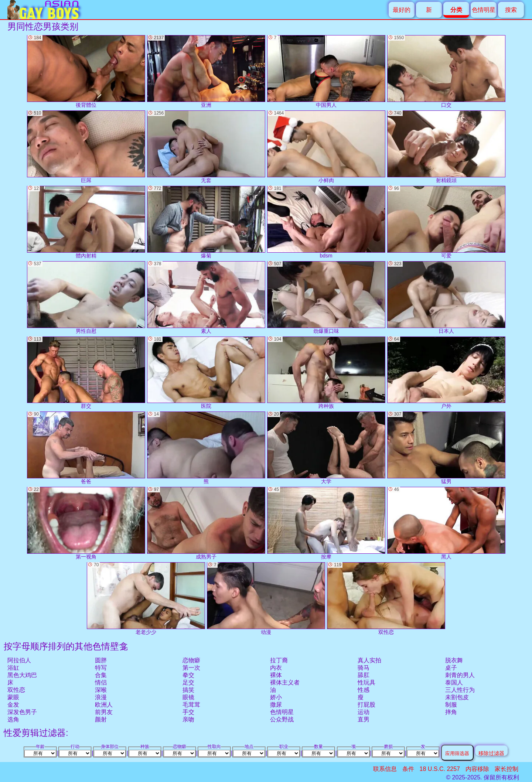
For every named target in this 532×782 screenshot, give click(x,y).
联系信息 (385, 769)
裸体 (276, 675)
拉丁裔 (279, 660)
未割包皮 (457, 697)
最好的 (402, 10)
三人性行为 (460, 690)
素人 (206, 298)
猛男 (446, 448)
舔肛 (364, 675)
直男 (364, 719)
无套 (206, 147)
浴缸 (13, 668)
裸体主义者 (285, 682)
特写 (101, 668)
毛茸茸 (191, 705)
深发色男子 (22, 712)
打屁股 (366, 705)
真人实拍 (369, 660)
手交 (188, 712)
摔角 (451, 712)
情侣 (101, 682)
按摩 (326, 523)
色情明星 (484, 10)
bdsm (326, 222)
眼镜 (188, 697)
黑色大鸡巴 (22, 675)
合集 (101, 675)
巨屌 (86, 147)
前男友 (104, 712)
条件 (408, 769)
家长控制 (507, 769)
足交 (188, 682)
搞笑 (188, 690)
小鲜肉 (326, 147)
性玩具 (366, 682)
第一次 (191, 668)
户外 (446, 373)
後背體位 (86, 71)
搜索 (511, 10)
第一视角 (86, 523)
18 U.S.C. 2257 (440, 769)
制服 (451, 705)
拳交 (188, 675)
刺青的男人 (460, 675)
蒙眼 (13, 697)
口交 (446, 71)
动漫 (266, 599)
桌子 (451, 668)
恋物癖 (191, 660)
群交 (86, 373)
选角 (13, 719)
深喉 (101, 690)
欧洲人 (104, 705)
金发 (13, 705)
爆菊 (206, 222)
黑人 (446, 523)
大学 (326, 448)
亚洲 (206, 71)
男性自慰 (86, 298)
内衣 (276, 668)
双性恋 (16, 690)
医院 (206, 373)
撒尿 (276, 705)
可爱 (446, 222)
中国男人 (326, 71)
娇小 (276, 697)
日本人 (446, 298)
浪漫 (101, 697)
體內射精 (86, 222)
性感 (364, 690)
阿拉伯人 (19, 660)
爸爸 (86, 448)
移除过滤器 (491, 753)
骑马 (364, 668)
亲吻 (188, 719)
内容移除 (477, 769)
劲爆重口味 (326, 298)
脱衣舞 (454, 660)
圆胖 (101, 660)
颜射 (101, 719)
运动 (364, 712)
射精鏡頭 (446, 147)
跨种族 (326, 373)
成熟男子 (206, 523)
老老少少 (146, 599)
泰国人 (454, 682)
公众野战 (282, 719)
